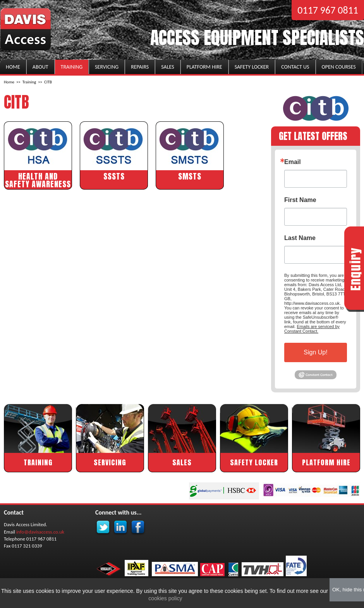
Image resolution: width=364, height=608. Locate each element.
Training (72, 67)
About (40, 67)
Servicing (107, 67)
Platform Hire (204, 67)
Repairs (140, 67)
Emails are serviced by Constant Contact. (312, 329)
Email (293, 162)
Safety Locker (252, 67)
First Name (300, 200)
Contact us (295, 67)
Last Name (300, 238)
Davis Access (26, 30)
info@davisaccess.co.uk (40, 532)
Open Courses (339, 67)
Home (13, 67)
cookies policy (164, 598)
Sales (167, 67)
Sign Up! (315, 352)
